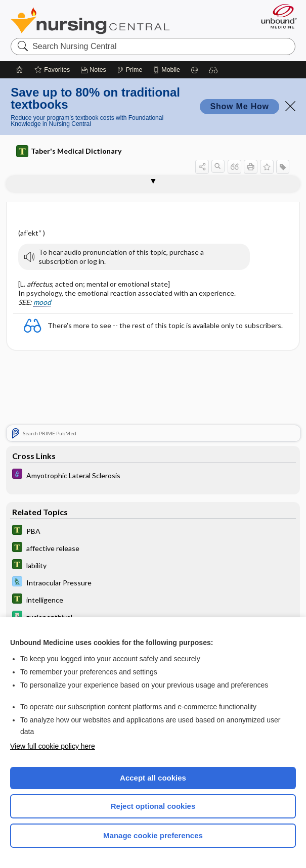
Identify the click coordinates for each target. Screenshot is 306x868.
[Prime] (129, 70)
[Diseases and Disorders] (153, 475)
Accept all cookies (153, 778)
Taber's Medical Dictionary (69, 151)
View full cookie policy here (53, 746)
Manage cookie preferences (153, 835)
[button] (213, 70)
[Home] (20, 70)
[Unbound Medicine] (276, 16)
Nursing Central (90, 21)
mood (42, 302)
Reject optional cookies (153, 806)
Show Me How (239, 106)
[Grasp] (194, 70)
